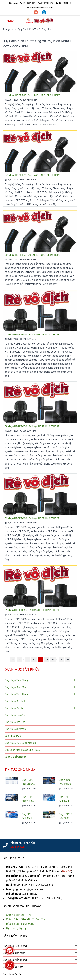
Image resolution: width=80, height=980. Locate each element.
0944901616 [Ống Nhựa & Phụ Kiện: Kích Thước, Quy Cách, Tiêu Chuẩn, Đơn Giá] (46, 3)
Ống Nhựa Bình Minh (40, 687)
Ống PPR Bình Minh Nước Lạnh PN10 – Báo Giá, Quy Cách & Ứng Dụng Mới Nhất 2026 (65, 799)
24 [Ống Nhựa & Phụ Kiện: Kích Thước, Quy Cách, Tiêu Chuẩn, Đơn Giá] (47, 660)
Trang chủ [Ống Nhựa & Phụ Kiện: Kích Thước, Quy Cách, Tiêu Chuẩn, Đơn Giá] (8, 29)
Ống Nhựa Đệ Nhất (15, 701)
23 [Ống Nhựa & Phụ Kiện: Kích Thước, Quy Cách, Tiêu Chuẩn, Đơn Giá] (40, 660)
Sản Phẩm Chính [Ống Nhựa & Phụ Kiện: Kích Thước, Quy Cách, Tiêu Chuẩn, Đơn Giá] (15, 936)
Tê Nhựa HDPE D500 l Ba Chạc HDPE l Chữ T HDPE (32, 335)
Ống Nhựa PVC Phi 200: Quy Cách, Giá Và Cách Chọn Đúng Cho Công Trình (66, 782)
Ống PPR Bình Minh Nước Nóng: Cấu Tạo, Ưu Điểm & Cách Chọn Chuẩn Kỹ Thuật (28, 816)
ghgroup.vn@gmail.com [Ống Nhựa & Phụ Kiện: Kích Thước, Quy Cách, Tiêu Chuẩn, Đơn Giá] (40, 8)
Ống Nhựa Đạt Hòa (15, 722)
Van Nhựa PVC (13, 736)
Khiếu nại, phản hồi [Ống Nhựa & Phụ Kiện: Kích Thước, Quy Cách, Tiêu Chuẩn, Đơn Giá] (23, 843)
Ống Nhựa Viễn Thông (40, 694)
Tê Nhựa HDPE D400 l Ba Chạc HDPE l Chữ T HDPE (32, 518)
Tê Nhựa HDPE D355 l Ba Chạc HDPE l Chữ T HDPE (32, 610)
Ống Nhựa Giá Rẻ (40, 708)
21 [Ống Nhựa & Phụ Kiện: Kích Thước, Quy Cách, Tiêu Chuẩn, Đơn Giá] (28, 660)
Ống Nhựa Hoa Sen (15, 715)
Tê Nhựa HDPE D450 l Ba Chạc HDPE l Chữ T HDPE (32, 426)
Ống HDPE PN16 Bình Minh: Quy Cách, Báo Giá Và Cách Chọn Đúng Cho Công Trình (28, 782)
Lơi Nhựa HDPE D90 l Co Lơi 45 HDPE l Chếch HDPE (32, 95)
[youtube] (36, 12)
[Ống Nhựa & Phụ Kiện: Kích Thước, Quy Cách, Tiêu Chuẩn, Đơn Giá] (23, 3)
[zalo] (44, 12)
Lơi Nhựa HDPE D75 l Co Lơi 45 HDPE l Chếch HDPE (32, 175)
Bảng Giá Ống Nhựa (15, 757)
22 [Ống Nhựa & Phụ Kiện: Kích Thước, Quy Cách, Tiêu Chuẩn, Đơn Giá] (34, 660)
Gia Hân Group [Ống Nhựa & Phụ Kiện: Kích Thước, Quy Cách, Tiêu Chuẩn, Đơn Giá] (13, 858)
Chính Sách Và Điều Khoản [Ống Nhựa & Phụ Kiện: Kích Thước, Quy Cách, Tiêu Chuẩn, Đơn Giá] (22, 906)
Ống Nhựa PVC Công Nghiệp (20, 743)
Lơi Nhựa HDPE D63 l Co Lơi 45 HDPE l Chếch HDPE (32, 255)
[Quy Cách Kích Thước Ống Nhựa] (40, 21)
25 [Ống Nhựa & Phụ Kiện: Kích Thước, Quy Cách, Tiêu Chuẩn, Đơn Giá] (53, 660)
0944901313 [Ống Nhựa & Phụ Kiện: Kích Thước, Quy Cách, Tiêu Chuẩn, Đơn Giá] (63, 3)
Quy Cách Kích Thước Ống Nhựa (22, 750)
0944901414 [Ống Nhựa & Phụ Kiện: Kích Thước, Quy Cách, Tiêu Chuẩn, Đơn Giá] (28, 3)
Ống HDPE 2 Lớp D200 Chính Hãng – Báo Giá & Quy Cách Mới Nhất (65, 816)
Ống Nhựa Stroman (15, 729)
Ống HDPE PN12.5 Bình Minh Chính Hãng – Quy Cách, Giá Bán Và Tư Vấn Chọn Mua (28, 799)
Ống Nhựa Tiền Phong (40, 680)
